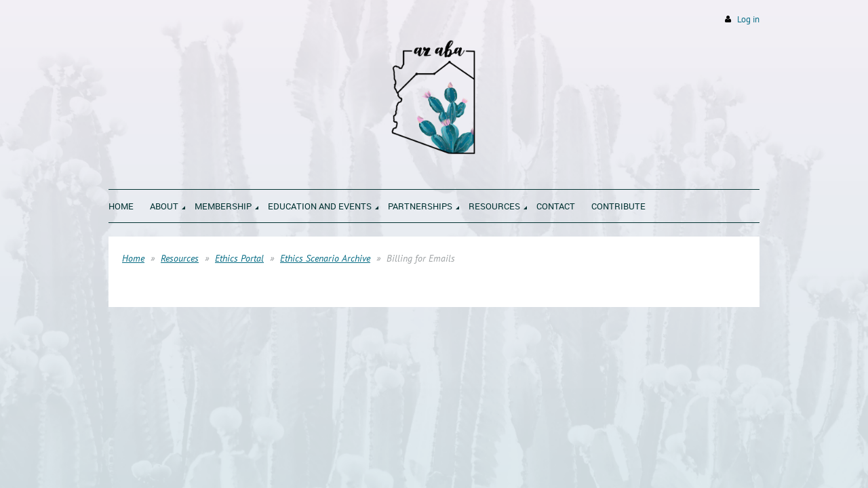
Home (133, 258)
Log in (748, 19)
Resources (180, 258)
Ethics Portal (239, 258)
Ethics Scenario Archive (325, 258)
